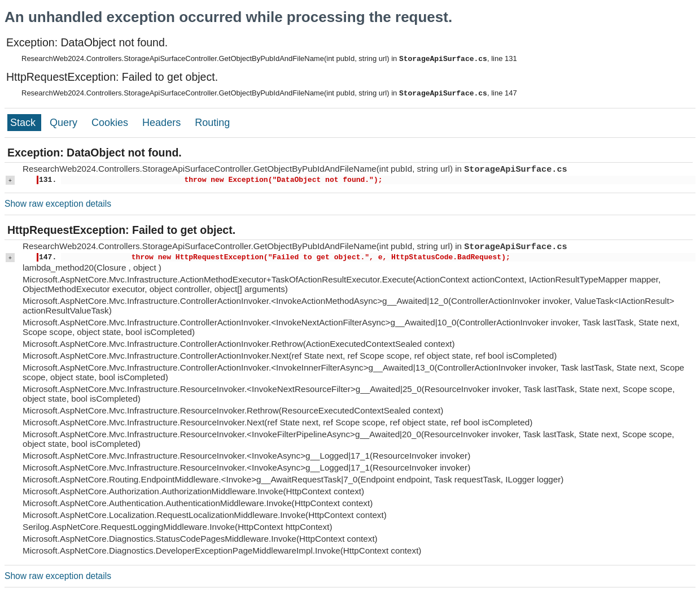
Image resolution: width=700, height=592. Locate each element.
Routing (212, 123)
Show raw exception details (58, 204)
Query (65, 123)
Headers (163, 123)
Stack (24, 123)
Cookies (111, 123)
